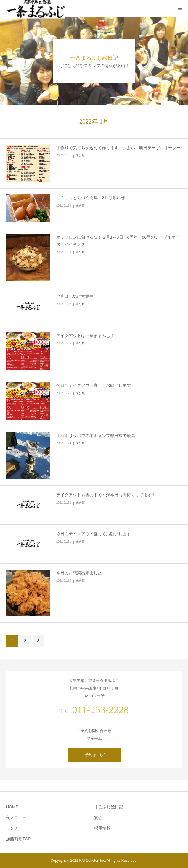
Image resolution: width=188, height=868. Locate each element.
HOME (12, 807)
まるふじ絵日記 (109, 807)
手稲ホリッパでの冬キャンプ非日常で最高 (96, 436)
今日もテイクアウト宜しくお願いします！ (96, 534)
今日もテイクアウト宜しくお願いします (94, 385)
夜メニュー (16, 817)
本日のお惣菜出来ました (79, 573)
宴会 (98, 817)
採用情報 (102, 828)
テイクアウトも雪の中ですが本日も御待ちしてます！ (106, 495)
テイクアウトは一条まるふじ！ (85, 335)
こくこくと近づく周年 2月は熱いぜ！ (93, 198)
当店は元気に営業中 (75, 296)
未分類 (80, 155)
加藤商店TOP (19, 839)
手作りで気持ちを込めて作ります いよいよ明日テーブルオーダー (118, 148)
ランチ (12, 828)
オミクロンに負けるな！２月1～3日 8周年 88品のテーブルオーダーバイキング (118, 241)
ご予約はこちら (94, 755)
